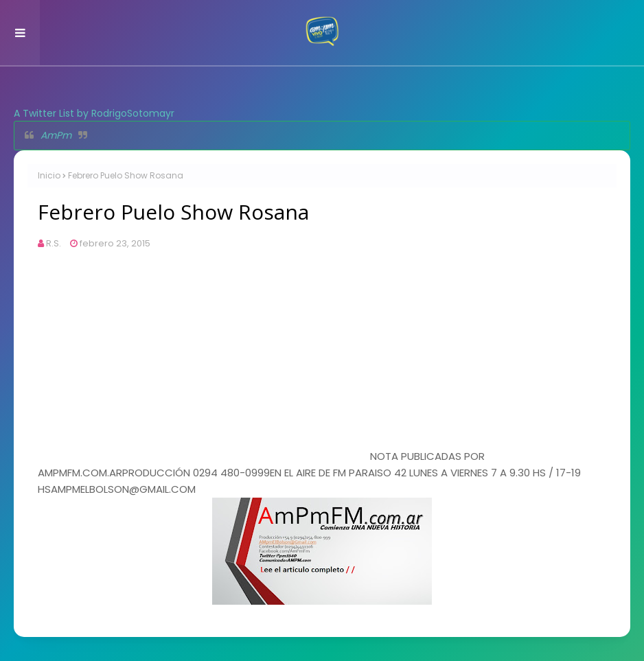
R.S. (54, 243)
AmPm (56, 135)
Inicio (49, 175)
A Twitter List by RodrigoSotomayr (94, 113)
